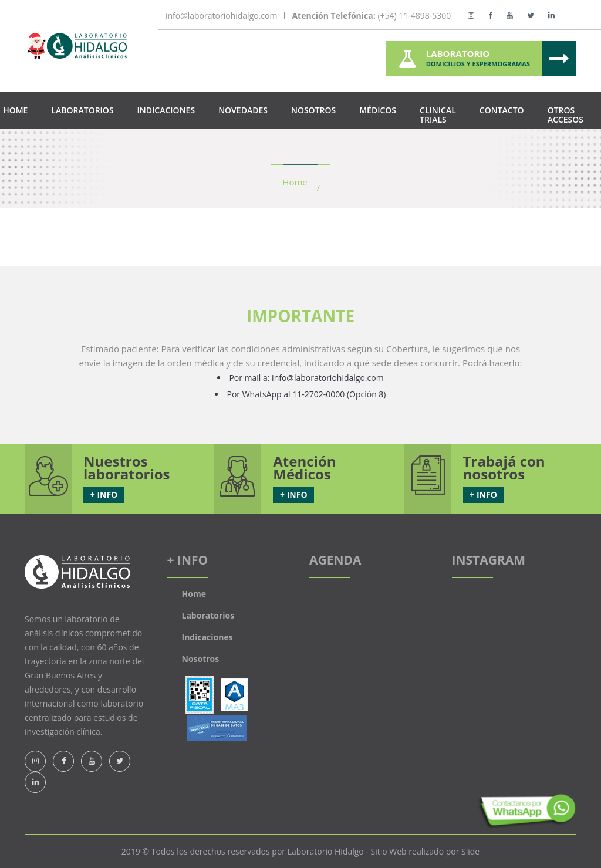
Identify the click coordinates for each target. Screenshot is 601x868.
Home (15, 110)
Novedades (243, 110)
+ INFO (104, 494)
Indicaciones (166, 110)
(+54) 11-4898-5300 (371, 16)
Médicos (378, 110)
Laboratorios (82, 110)
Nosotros (313, 110)
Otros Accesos (565, 115)
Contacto (502, 110)
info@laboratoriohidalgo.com (221, 16)
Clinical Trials (438, 115)
